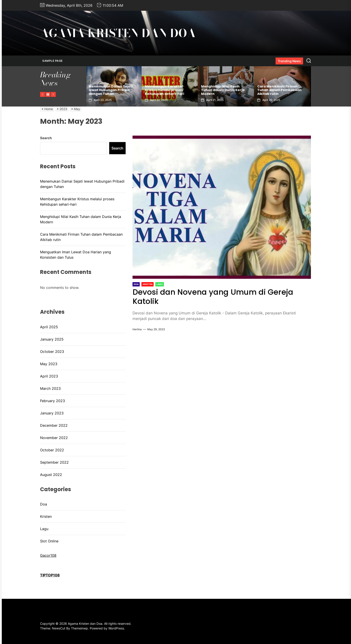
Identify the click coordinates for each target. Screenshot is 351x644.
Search (46, 138)
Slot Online (49, 541)
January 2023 (52, 413)
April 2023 (49, 376)
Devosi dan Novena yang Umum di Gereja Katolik (213, 297)
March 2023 (50, 388)
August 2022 (51, 475)
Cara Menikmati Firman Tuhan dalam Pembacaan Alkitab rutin (280, 90)
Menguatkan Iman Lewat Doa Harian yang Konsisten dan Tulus (76, 255)
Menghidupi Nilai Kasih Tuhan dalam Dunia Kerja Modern (224, 90)
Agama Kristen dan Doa (118, 33)
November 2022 (54, 438)
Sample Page (52, 61)
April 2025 (49, 327)
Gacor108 (48, 555)
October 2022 (52, 450)
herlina (137, 329)
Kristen (46, 516)
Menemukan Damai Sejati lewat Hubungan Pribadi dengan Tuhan (112, 90)
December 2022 (54, 425)
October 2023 (52, 352)
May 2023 (49, 364)
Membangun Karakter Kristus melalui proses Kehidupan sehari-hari (166, 90)
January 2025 (52, 339)
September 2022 (54, 462)
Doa (44, 504)
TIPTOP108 (50, 575)
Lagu (44, 529)
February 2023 (52, 401)
